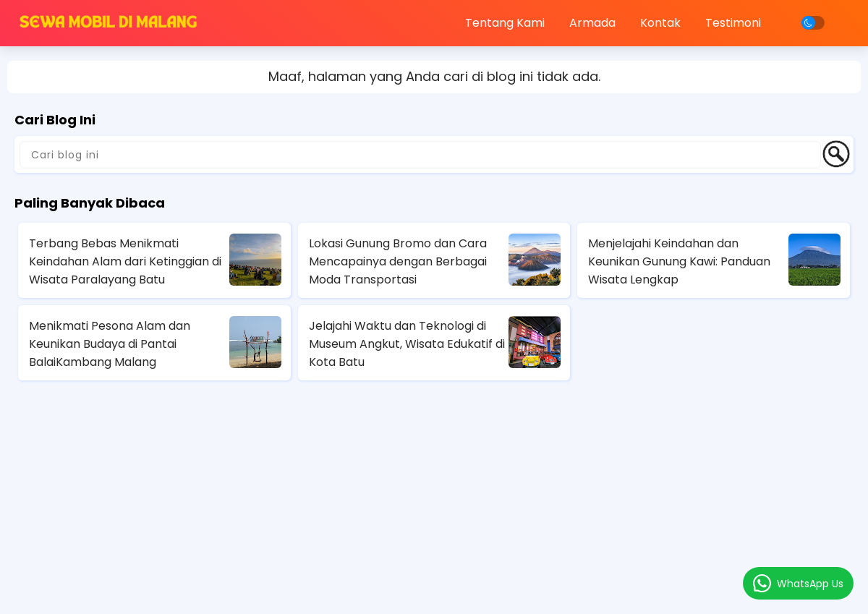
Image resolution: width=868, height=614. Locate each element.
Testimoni (733, 23)
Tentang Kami (505, 23)
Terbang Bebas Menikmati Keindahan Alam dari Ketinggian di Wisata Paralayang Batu (125, 261)
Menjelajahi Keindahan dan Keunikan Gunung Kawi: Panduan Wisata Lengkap (679, 261)
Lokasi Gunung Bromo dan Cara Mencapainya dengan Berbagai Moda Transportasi (398, 261)
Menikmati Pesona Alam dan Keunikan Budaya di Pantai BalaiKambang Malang (110, 344)
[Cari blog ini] (420, 155)
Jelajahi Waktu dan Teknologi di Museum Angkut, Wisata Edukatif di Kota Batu (407, 344)
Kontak (660, 23)
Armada (592, 23)
